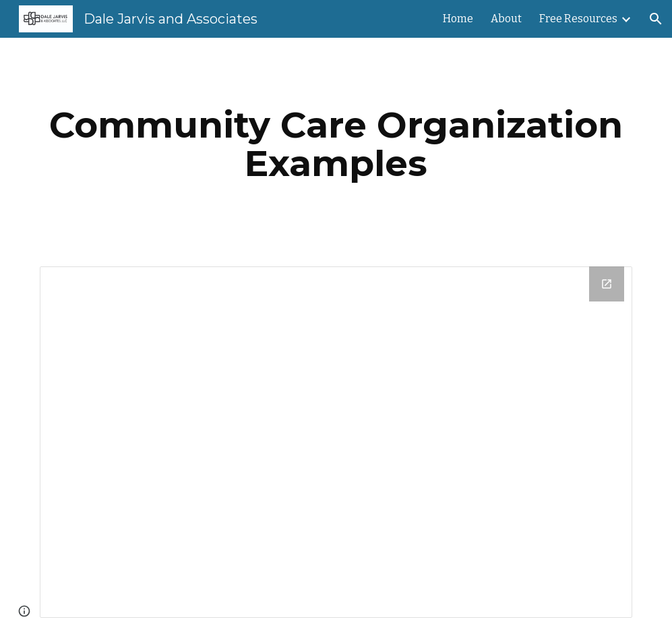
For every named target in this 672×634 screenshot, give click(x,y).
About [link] (506, 19)
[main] (336, 144)
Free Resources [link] (578, 19)
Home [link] (458, 19)
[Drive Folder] (336, 442)
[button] (656, 19)
